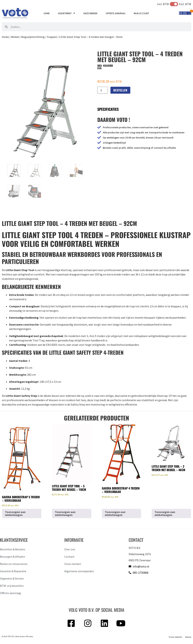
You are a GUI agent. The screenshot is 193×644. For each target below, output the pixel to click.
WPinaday (29, 637)
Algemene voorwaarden (79, 571)
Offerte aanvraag (116, 13)
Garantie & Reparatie (13, 571)
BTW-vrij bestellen (12, 586)
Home (47, 13)
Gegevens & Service (12, 578)
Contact (69, 557)
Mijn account (141, 13)
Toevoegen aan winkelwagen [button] (15, 513)
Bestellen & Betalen (13, 549)
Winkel (15, 37)
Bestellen (120, 90)
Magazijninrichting (33, 37)
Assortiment (66, 13)
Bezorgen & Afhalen (12, 557)
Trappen (52, 37)
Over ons (70, 549)
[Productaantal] (103, 90)
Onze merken (90, 13)
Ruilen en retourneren (14, 564)
